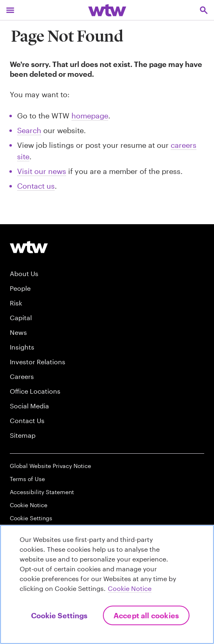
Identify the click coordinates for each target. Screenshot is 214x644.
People (20, 288)
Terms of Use (27, 479)
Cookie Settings (31, 518)
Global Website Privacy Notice (50, 466)
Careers (22, 376)
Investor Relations (38, 362)
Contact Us (27, 420)
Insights (22, 347)
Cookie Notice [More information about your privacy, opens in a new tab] (130, 588)
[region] (107, 584)
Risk (16, 303)
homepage (90, 116)
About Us (24, 273)
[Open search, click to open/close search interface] (204, 10)
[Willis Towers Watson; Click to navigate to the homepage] (107, 10)
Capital (21, 318)
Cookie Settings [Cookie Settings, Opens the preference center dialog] (59, 615)
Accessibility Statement (42, 492)
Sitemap (23, 435)
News (18, 332)
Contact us (36, 186)
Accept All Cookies (146, 615)
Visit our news (42, 171)
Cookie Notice (29, 505)
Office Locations (35, 391)
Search (29, 130)
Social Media (29, 406)
